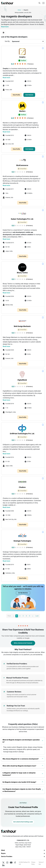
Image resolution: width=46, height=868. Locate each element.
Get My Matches (23, 593)
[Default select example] (28, 41)
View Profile (16, 95)
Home (19, 10)
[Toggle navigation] (39, 3)
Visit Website (29, 95)
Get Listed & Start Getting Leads (23, 822)
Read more (5, 27)
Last (37, 616)
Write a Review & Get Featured (23, 643)
